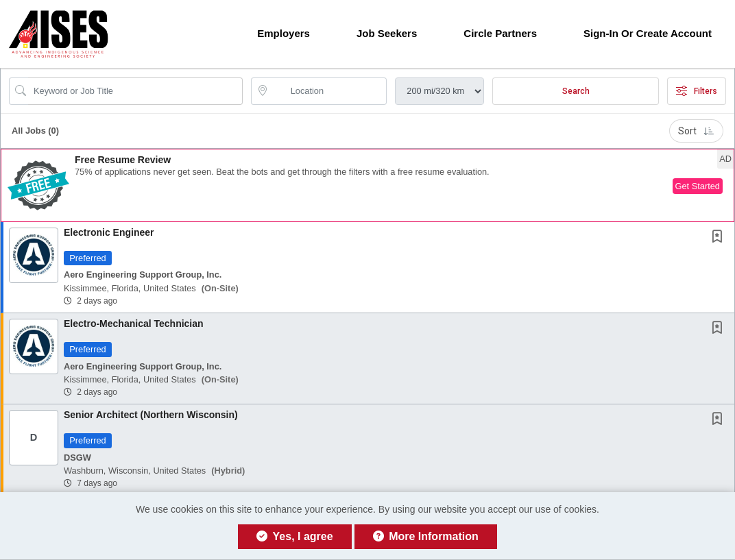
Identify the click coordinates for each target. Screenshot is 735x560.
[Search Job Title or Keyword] (135, 91)
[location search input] (329, 91)
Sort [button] (696, 131)
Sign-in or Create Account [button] (648, 33)
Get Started (698, 186)
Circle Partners (500, 33)
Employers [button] (284, 33)
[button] (367, 185)
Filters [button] (697, 91)
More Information (426, 536)
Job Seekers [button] (387, 33)
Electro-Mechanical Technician (134, 324)
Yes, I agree (294, 536)
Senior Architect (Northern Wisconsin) (151, 415)
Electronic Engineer (109, 232)
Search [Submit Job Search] (576, 91)
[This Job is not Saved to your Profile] (720, 238)
